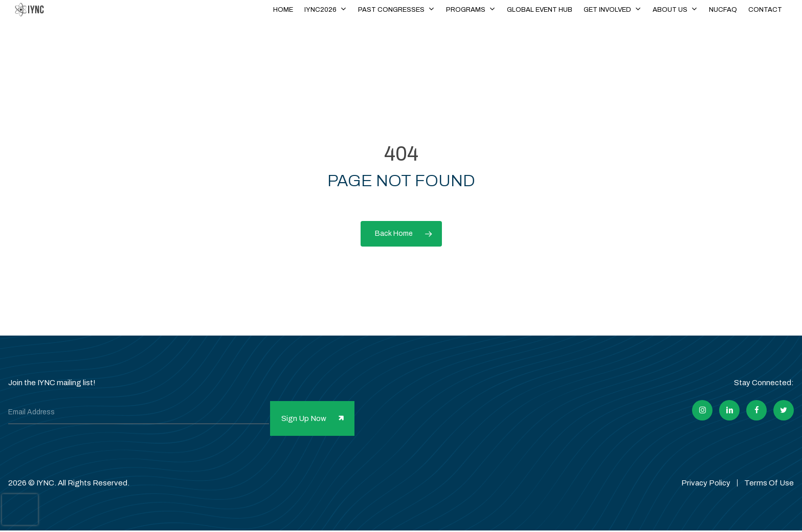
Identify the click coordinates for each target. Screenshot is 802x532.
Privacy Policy (706, 472)
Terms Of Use (769, 472)
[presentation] (20, 509)
